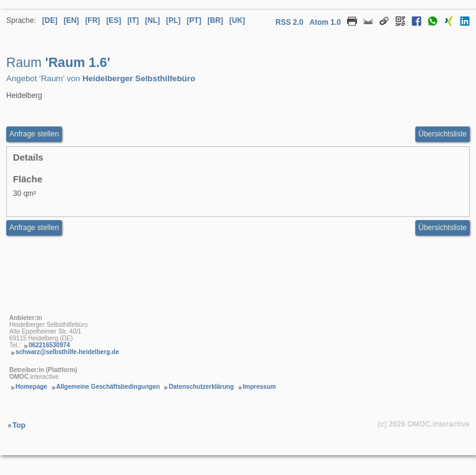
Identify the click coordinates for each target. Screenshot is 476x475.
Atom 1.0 (325, 22)
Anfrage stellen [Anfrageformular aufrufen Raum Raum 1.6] (34, 134)
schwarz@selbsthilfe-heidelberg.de (67, 352)
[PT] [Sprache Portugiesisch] (194, 20)
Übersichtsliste (443, 134)
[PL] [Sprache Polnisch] (173, 20)
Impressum (259, 387)
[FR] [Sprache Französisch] (92, 20)
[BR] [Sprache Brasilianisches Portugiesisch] (215, 20)
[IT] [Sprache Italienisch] (133, 20)
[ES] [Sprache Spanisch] (113, 20)
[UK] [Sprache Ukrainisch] (237, 20)
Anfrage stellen (34, 228)
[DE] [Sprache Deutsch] (50, 20)
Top (19, 425)
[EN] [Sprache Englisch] (72, 20)
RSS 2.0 (290, 22)
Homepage (31, 387)
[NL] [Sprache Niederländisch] (152, 20)
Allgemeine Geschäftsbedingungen (108, 387)
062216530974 (49, 345)
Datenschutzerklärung (201, 387)
